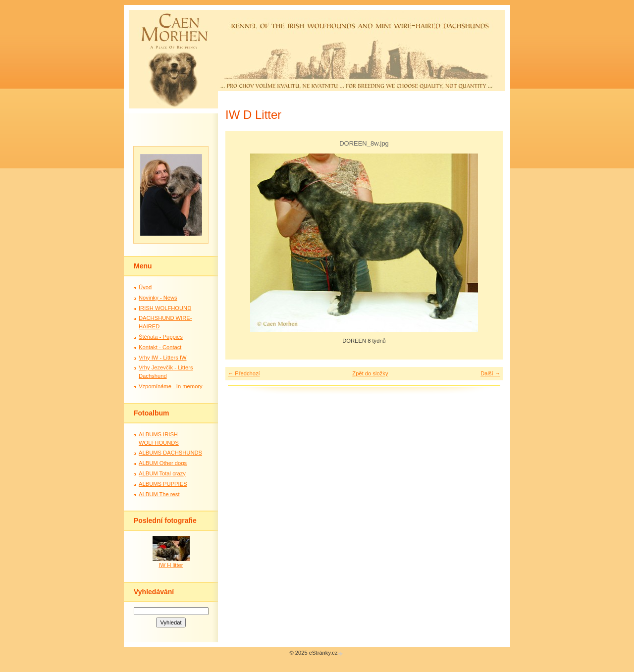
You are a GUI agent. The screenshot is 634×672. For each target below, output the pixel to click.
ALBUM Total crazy (162, 473)
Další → (490, 373)
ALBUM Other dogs (163, 463)
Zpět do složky (370, 373)
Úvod (145, 287)
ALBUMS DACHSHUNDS (170, 453)
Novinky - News (158, 298)
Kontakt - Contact (160, 347)
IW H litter (171, 565)
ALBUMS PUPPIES (163, 484)
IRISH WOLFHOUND (165, 308)
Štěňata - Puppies (161, 337)
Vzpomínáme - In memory (171, 386)
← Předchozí (244, 373)
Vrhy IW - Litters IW (163, 358)
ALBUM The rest (159, 494)
